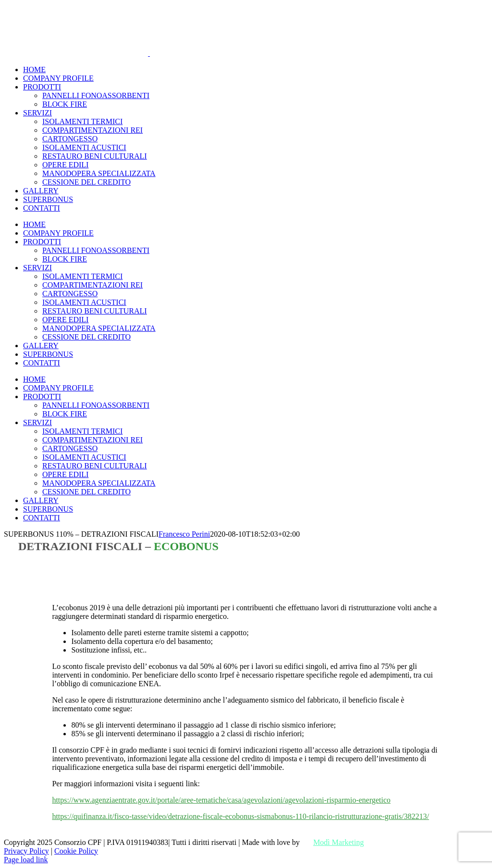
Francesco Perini (184, 534)
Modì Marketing (338, 842)
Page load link (26, 860)
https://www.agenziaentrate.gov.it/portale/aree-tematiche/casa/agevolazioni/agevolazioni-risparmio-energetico (221, 800)
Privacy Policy (26, 851)
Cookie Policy (76, 851)
